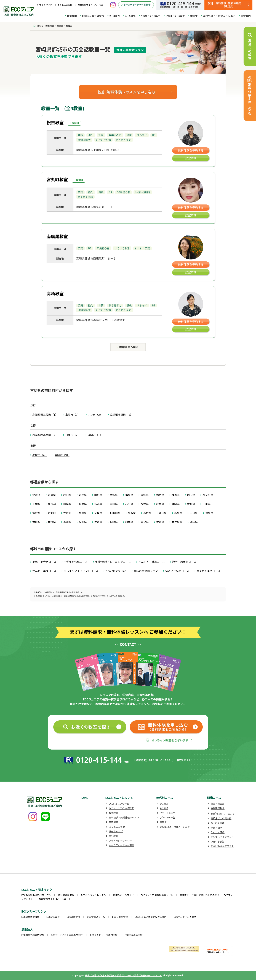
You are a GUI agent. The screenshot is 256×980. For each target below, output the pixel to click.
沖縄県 (194, 522)
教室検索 (72, 16)
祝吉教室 (55, 122)
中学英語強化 (218, 808)
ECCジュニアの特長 (93, 16)
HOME (84, 798)
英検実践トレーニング (223, 814)
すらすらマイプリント (222, 837)
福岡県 (83, 522)
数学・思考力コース (184, 562)
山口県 (194, 513)
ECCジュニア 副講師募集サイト (157, 895)
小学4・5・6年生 (175, 16)
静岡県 (176, 504)
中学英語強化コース (76, 562)
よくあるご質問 (65, 5)
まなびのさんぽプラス (222, 846)
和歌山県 (115, 513)
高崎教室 (55, 293)
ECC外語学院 (73, 917)
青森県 (52, 495)
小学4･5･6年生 (168, 817)
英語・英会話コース (44, 562)
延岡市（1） (95, 435)
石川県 (129, 504)
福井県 (145, 504)
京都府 (52, 513)
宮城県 (114, 495)
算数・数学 (216, 828)
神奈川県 (208, 495)
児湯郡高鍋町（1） (121, 415)
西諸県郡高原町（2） (45, 435)
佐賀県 (98, 522)
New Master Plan (116, 571)
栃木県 (160, 495)
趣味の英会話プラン (146, 571)
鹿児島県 (177, 522)
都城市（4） (40, 455)
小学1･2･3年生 (168, 813)
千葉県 (36, 504)
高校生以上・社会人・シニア (219, 16)
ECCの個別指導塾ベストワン (36, 895)
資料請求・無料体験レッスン (124, 817)
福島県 (129, 495)
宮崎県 (160, 522)
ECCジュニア (53, 917)
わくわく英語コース (209, 571)
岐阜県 (160, 504)
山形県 (98, 495)
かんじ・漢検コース (44, 571)
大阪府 (67, 513)
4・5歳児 (130, 16)
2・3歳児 (115, 16)
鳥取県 (132, 513)
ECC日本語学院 (120, 917)
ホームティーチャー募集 (121, 845)
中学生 (194, 16)
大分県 (145, 522)
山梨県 (67, 504)
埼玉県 (191, 495)
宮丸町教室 (57, 179)
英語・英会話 (218, 804)
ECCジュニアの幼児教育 (121, 808)
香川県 (36, 522)
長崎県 (114, 522)
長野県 (83, 504)
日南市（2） (73, 435)
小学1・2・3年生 (150, 16)
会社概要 (113, 836)
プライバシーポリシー (120, 841)
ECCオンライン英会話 (185, 917)
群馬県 (176, 495)
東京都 (52, 504)
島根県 (147, 513)
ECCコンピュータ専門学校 (104, 935)
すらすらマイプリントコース (81, 571)
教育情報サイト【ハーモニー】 (93, 5)
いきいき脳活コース (177, 571)
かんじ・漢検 (218, 832)
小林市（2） (95, 415)
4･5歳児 (164, 808)
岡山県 (163, 513)
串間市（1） (73, 415)
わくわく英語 (218, 823)
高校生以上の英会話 (221, 818)
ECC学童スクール (96, 917)
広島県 (178, 513)
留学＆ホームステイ (123, 895)
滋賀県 (36, 513)
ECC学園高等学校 (134, 935)
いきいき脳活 (218, 841)
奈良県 (98, 513)
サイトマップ (46, 5)
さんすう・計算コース (152, 562)
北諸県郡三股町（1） (45, 415)
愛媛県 (52, 522)
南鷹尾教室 (57, 236)
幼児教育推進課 (66, 895)
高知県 (67, 522)
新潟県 (98, 504)
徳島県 (209, 513)
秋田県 (67, 495)
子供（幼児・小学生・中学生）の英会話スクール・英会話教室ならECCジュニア (123, 975)
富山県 (114, 504)
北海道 (36, 495)
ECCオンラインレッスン (94, 895)
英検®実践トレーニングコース (113, 562)
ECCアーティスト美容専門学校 (67, 935)
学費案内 (246, 16)
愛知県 (191, 504)
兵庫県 (83, 513)
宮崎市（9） (62, 455)
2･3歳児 (164, 804)
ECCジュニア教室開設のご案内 (151, 917)
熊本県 (129, 522)
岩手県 (83, 495)
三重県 (206, 504)
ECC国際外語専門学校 (33, 935)
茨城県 (145, 495)
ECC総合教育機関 (30, 917)
